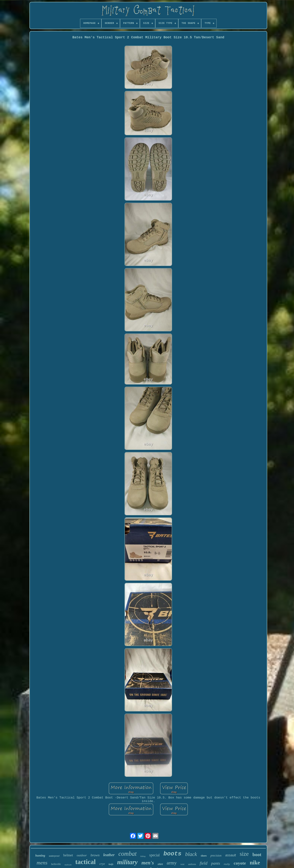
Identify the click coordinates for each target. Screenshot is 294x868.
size (244, 854)
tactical (85, 862)
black (191, 854)
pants (216, 863)
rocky (227, 864)
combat (127, 854)
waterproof (54, 856)
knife (111, 864)
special (154, 855)
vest (182, 864)
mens (42, 863)
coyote (240, 863)
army (172, 863)
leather (109, 855)
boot (257, 855)
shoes (204, 856)
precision (216, 856)
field (204, 863)
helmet (68, 855)
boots (172, 854)
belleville (56, 864)
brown (95, 855)
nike (255, 862)
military (127, 862)
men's (148, 863)
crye (102, 864)
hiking (143, 856)
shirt (160, 864)
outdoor (82, 855)
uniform (192, 864)
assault (231, 855)
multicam (68, 865)
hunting (40, 856)
